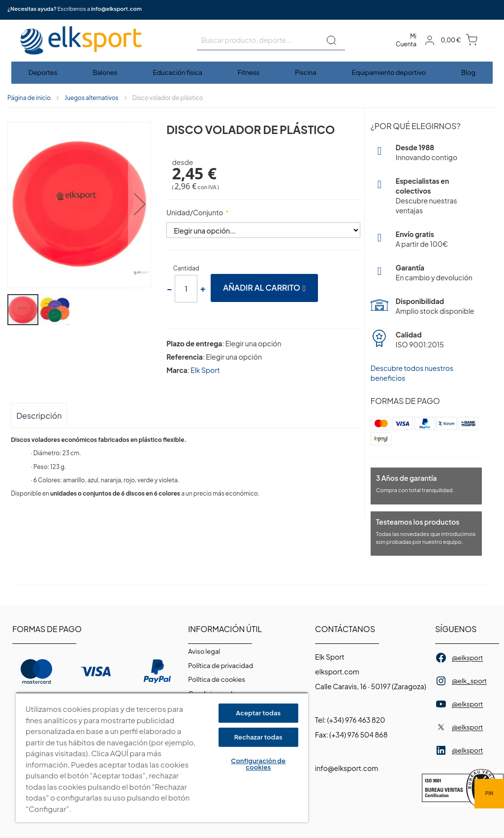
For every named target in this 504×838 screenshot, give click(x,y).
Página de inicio (29, 98)
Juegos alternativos (91, 98)
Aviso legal (204, 651)
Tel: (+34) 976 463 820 (350, 720)
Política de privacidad (220, 666)
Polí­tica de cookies (217, 679)
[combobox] (271, 40)
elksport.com (337, 671)
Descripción (39, 416)
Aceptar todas (258, 713)
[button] (140, 206)
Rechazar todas (258, 737)
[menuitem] (44, 73)
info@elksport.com (116, 9)
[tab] (39, 415)
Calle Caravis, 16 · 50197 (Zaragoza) (371, 686)
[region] (162, 757)
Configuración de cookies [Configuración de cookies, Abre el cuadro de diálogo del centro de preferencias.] (258, 764)
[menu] (252, 73)
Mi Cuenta (406, 40)
